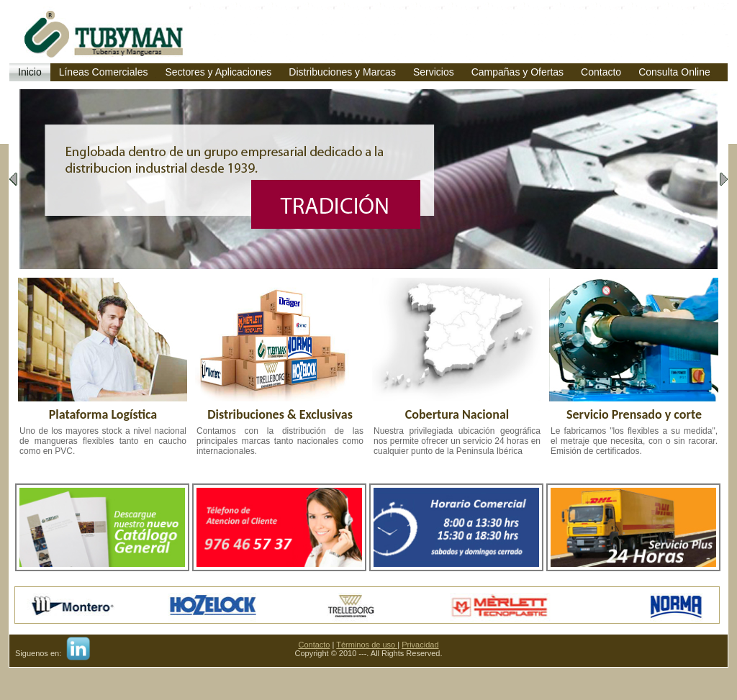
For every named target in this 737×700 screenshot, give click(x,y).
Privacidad (420, 645)
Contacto (314, 645)
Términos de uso (367, 645)
